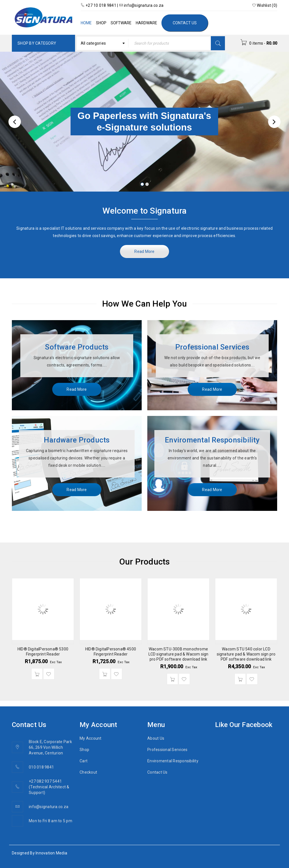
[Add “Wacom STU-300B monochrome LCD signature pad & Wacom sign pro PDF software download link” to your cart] (172, 679)
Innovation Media (51, 853)
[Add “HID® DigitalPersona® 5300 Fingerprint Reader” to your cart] (37, 674)
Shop (84, 750)
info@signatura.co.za (141, 5)
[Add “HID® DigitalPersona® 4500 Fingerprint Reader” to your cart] (105, 674)
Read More (144, 251)
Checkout (88, 772)
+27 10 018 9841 (99, 5)
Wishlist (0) (265, 5)
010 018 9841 (41, 767)
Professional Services (167, 750)
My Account (91, 738)
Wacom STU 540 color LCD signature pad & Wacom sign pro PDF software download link (246, 654)
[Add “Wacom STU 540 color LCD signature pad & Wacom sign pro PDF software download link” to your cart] (240, 679)
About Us (156, 738)
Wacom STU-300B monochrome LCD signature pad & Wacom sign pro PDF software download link (179, 654)
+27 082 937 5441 (45, 781)
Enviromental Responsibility (173, 761)
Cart (84, 761)
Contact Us (157, 772)
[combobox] (102, 43)
